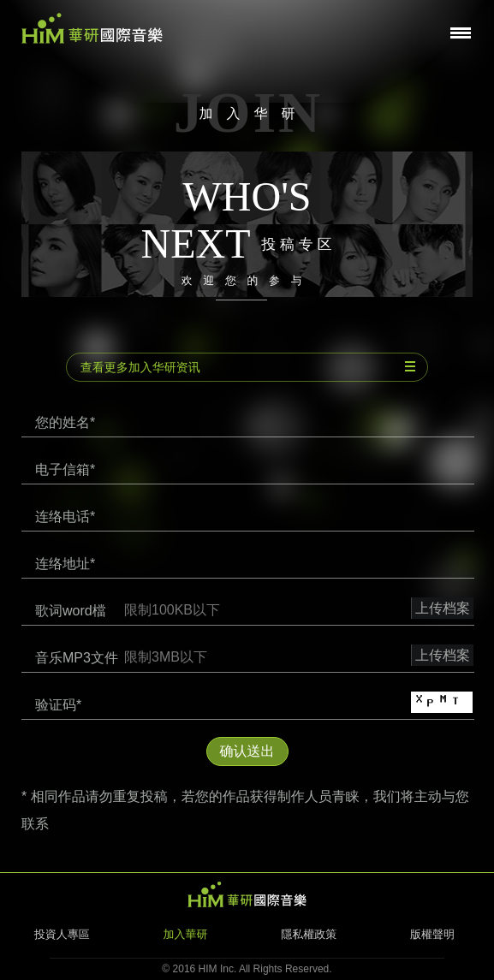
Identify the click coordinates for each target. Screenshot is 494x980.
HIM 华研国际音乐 (247, 894)
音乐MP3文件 (77, 658)
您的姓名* (65, 422)
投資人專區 (62, 934)
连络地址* (65, 564)
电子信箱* (65, 469)
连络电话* (65, 517)
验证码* (58, 705)
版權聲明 (432, 934)
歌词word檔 (71, 611)
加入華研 (185, 934)
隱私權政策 (309, 934)
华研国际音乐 (92, 28)
